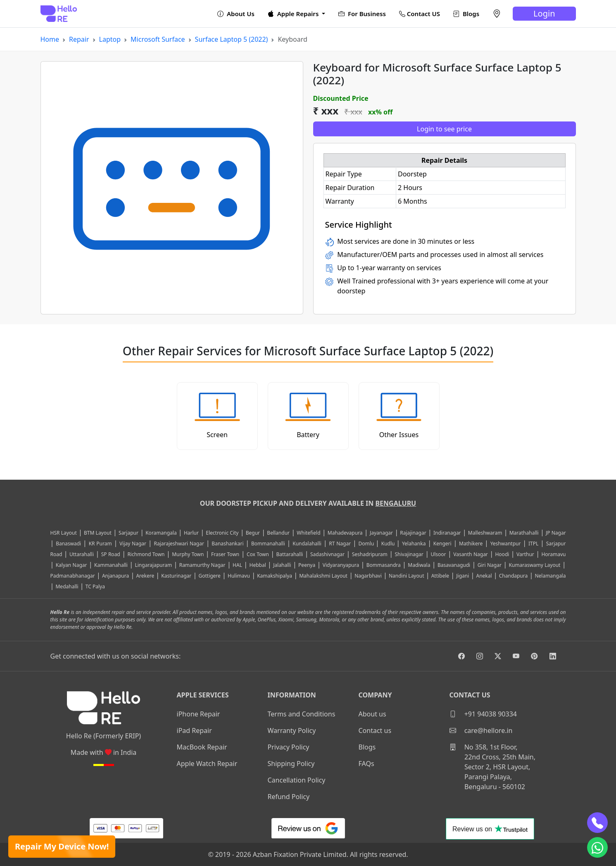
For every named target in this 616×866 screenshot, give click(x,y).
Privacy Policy (289, 747)
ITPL (533, 544)
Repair (79, 39)
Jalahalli (282, 565)
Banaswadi (68, 544)
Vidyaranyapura (341, 565)
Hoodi (502, 554)
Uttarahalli (82, 554)
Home (50, 39)
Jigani (463, 576)
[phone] (597, 823)
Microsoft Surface (158, 39)
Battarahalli (290, 554)
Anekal (484, 576)
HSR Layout (64, 533)
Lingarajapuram (153, 565)
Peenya (307, 565)
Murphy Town (188, 554)
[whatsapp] (597, 847)
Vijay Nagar (133, 544)
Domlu (367, 544)
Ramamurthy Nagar (202, 565)
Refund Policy (289, 797)
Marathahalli (524, 533)
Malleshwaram (485, 533)
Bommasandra (384, 565)
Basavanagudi (454, 565)
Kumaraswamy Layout (534, 565)
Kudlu (389, 544)
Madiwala (419, 565)
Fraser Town (225, 554)
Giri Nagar (490, 565)
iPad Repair (194, 730)
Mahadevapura (345, 533)
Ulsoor (438, 554)
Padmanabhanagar (73, 576)
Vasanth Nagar (471, 554)
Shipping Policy (291, 764)
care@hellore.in (481, 730)
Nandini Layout (407, 576)
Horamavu (553, 554)
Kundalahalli (307, 544)
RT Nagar (340, 544)
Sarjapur (128, 533)
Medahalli (67, 586)
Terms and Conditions (302, 714)
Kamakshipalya (275, 576)
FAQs (366, 764)
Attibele (440, 576)
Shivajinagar (409, 554)
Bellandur (278, 533)
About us (372, 714)
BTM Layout (98, 533)
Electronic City (222, 533)
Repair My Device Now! (62, 846)
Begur (253, 533)
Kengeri (442, 544)
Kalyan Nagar (71, 565)
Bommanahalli (268, 544)
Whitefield (308, 533)
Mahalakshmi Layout (323, 576)
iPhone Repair (199, 714)
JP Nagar (556, 533)
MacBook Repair (202, 747)
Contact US (420, 14)
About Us (236, 14)
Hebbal (257, 565)
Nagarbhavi (368, 576)
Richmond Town (146, 554)
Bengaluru (396, 503)
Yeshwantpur (506, 544)
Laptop (110, 39)
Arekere (145, 576)
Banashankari (227, 544)
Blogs (466, 14)
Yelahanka (414, 544)
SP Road (111, 554)
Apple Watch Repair (207, 764)
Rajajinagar (413, 533)
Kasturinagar (176, 576)
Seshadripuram (370, 554)
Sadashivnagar (327, 554)
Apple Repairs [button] (294, 14)
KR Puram (100, 544)
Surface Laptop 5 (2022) (232, 39)
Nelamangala (550, 576)
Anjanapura (115, 576)
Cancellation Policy (297, 780)
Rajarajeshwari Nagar (179, 544)
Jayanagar (381, 533)
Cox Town (258, 554)
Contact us (375, 730)
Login (544, 13)
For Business (362, 14)
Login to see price (444, 129)
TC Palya (95, 586)
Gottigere (209, 576)
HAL (237, 565)
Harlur (191, 533)
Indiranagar (447, 533)
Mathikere (471, 544)
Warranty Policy (292, 730)
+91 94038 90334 (483, 714)
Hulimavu (239, 576)
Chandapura (514, 576)
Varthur (525, 554)
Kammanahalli (111, 565)
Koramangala (161, 533)
